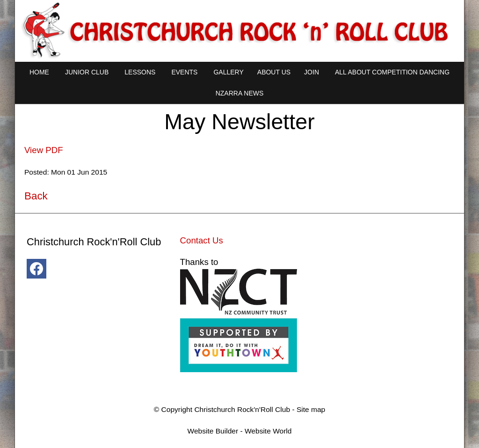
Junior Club (87, 72)
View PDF (44, 150)
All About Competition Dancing (392, 72)
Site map (311, 409)
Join (312, 72)
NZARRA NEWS (240, 93)
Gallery (228, 72)
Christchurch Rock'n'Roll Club (242, 409)
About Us (274, 72)
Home (39, 72)
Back (36, 196)
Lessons (140, 72)
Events (184, 72)
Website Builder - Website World (240, 431)
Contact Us (202, 240)
